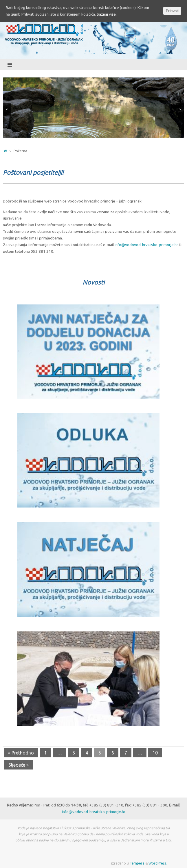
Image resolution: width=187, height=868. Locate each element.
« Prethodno (21, 753)
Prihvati (172, 11)
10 (155, 753)
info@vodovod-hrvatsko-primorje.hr (146, 245)
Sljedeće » (19, 765)
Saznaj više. (107, 14)
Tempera (137, 863)
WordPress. (158, 863)
